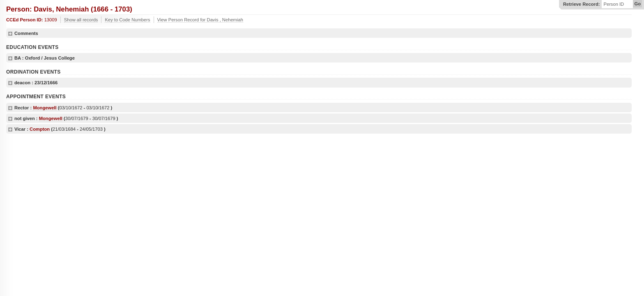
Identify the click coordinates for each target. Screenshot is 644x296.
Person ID (614, 4)
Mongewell (45, 108)
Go (637, 4)
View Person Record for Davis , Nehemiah (200, 20)
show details (10, 34)
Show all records (81, 20)
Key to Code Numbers (127, 20)
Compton (40, 129)
